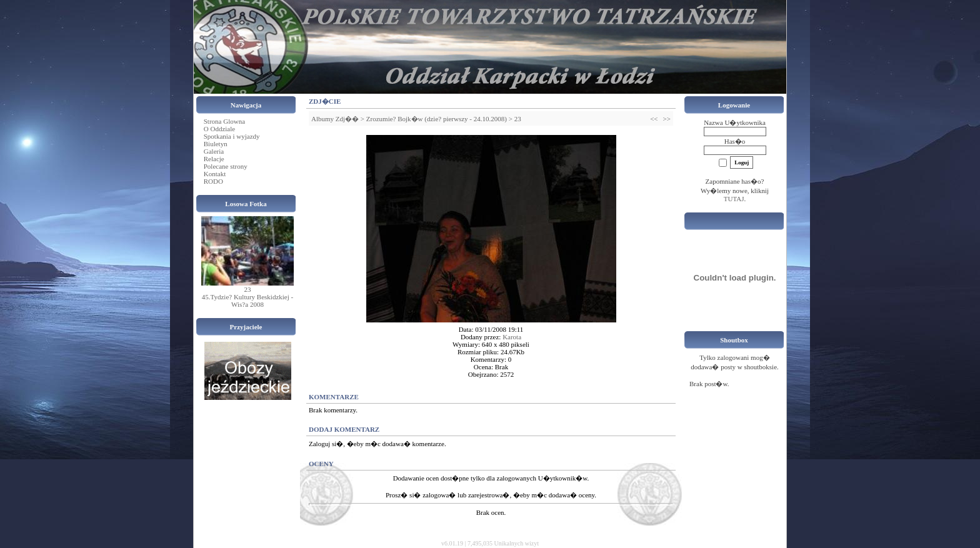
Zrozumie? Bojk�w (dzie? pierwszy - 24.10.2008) (437, 119)
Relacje (214, 159)
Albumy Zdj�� (335, 119)
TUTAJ (734, 199)
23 (248, 289)
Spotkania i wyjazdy (232, 136)
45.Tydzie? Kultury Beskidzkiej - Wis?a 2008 (247, 301)
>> (667, 119)
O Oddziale (219, 129)
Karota (512, 337)
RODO (213, 181)
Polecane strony (226, 166)
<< (654, 119)
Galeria (214, 151)
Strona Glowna (224, 121)
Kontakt (215, 174)
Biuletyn (216, 144)
